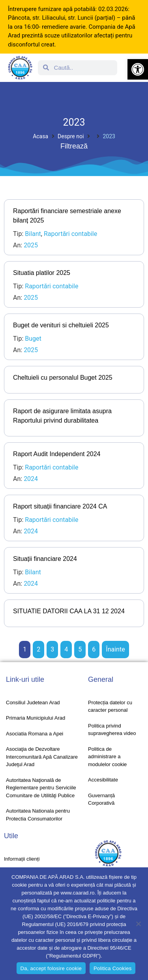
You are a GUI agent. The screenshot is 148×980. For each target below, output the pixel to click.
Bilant (33, 234)
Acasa (40, 136)
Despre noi (71, 136)
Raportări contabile (70, 234)
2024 (31, 479)
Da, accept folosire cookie (51, 968)
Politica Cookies (113, 968)
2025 (31, 245)
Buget (33, 339)
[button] (138, 69)
